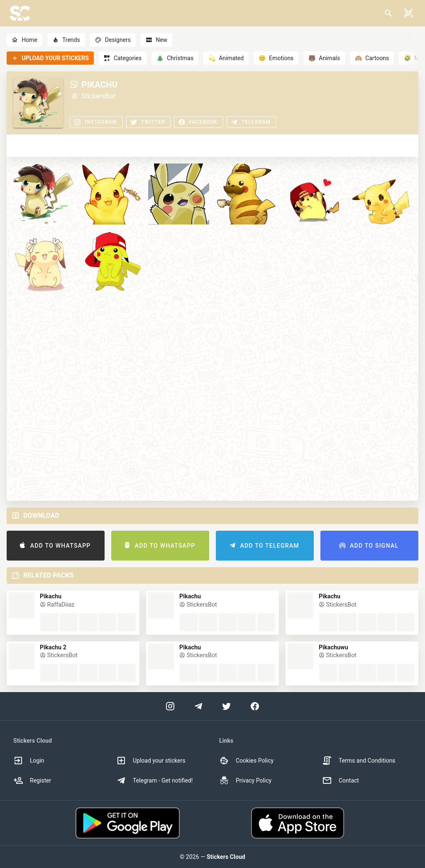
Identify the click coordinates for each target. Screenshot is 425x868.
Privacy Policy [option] (245, 780)
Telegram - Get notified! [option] (154, 780)
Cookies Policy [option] (246, 761)
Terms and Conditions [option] (359, 761)
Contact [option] (341, 780)
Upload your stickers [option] (151, 761)
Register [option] (32, 780)
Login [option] (29, 761)
